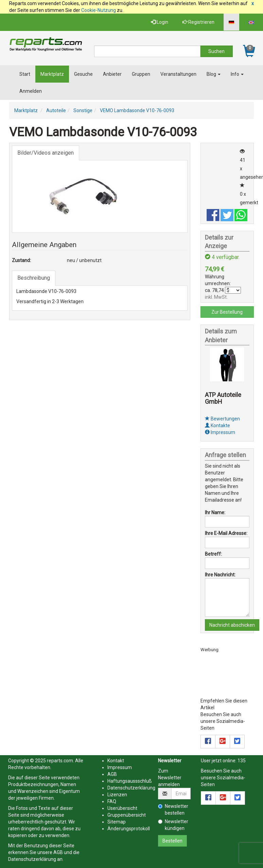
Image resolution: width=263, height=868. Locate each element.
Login (160, 22)
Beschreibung (34, 278)
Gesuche (83, 74)
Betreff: (213, 554)
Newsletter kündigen (173, 825)
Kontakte (217, 426)
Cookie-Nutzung (99, 10)
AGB (58, 852)
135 (242, 761)
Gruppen (141, 74)
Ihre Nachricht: (220, 575)
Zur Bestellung (227, 312)
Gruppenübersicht (127, 815)
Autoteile (56, 110)
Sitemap (117, 822)
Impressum (220, 432)
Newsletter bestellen (173, 810)
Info (237, 74)
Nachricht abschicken (232, 625)
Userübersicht (122, 808)
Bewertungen (222, 419)
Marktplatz (52, 74)
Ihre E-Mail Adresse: (226, 533)
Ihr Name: (215, 513)
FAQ (112, 801)
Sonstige (83, 110)
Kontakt (116, 761)
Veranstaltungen (178, 74)
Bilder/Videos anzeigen (46, 153)
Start (25, 74)
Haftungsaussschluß (130, 781)
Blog (214, 74)
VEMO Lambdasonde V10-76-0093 (137, 110)
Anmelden (31, 91)
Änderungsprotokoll (129, 829)
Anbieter (112, 74)
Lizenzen (117, 795)
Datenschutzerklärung (32, 859)
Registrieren (198, 22)
